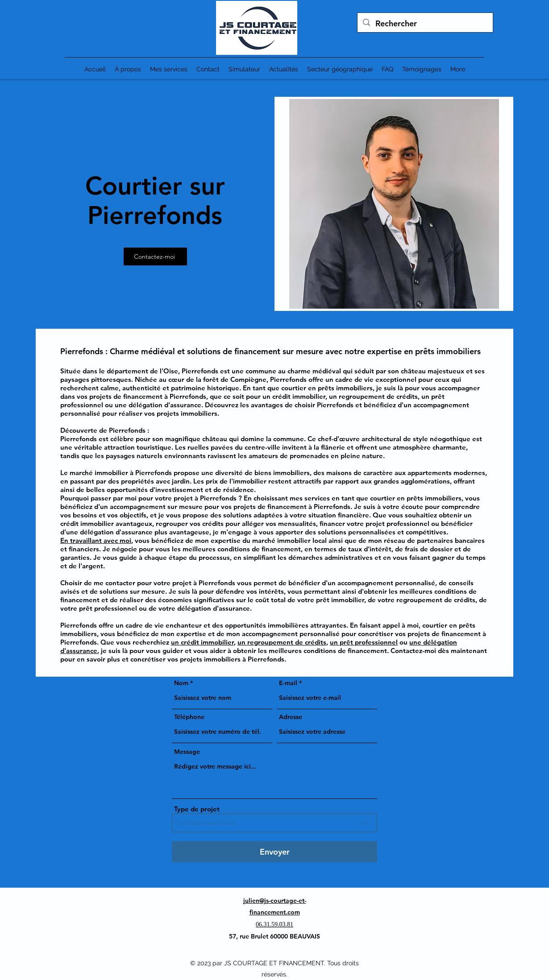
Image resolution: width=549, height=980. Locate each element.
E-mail (288, 683)
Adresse (291, 717)
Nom (181, 683)
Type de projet (197, 809)
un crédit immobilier (202, 642)
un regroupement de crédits (282, 642)
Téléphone (189, 717)
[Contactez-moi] (155, 256)
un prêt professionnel (364, 642)
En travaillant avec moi (96, 540)
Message (187, 752)
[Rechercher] (425, 24)
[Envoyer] (274, 852)
